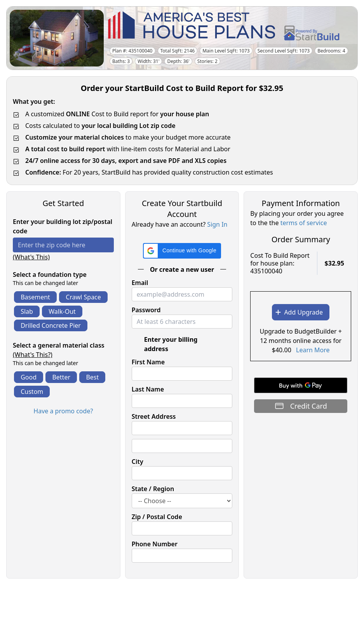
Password (146, 310)
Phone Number (155, 544)
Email (140, 283)
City (138, 462)
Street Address (154, 416)
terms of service (304, 223)
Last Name (148, 389)
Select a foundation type (50, 275)
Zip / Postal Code (157, 517)
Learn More (313, 350)
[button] (182, 251)
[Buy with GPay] (301, 385)
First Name (148, 362)
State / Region (153, 489)
